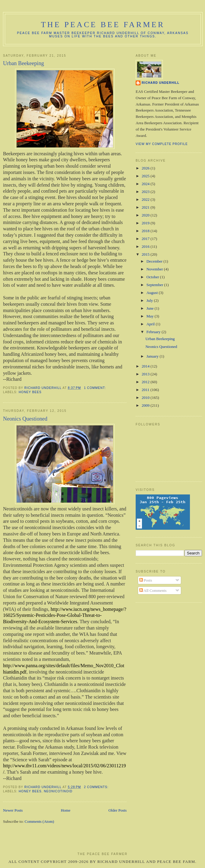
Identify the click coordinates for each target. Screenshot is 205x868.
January (153, 356)
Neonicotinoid (58, 791)
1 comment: (95, 388)
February (154, 332)
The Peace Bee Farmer (103, 25)
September (155, 285)
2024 (146, 184)
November (155, 269)
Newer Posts (13, 810)
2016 (146, 246)
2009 (146, 405)
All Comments (153, 590)
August (153, 293)
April (151, 324)
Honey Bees (30, 392)
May (151, 316)
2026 (146, 168)
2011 (146, 390)
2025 (146, 176)
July (150, 300)
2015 (146, 254)
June (151, 308)
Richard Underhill (161, 83)
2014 (146, 366)
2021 (146, 207)
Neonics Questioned (25, 419)
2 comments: (97, 787)
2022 (146, 199)
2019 (146, 223)
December (155, 261)
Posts (146, 580)
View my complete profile (162, 144)
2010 (146, 398)
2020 (146, 215)
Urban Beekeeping (24, 63)
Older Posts (118, 810)
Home (66, 810)
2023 (146, 192)
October (153, 277)
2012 (146, 382)
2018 (146, 231)
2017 (146, 239)
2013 (146, 374)
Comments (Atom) (39, 821)
